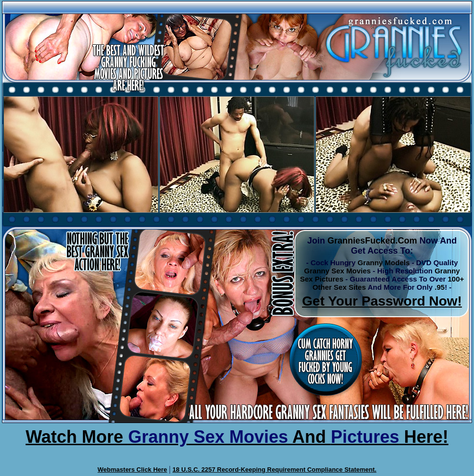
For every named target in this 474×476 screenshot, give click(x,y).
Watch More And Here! (237, 437)
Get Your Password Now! (382, 301)
